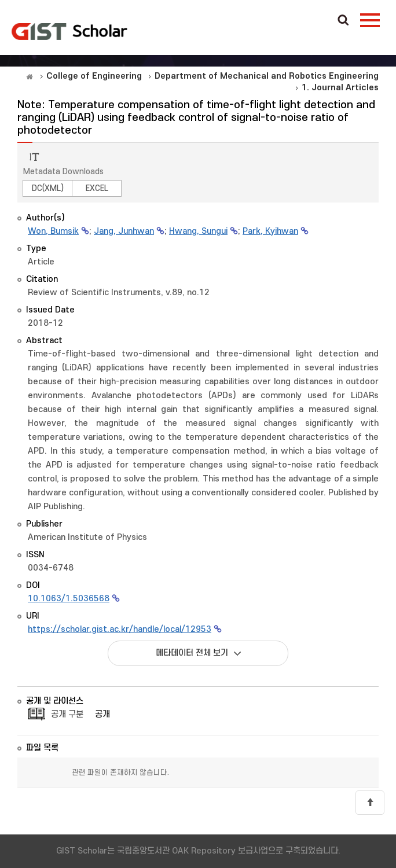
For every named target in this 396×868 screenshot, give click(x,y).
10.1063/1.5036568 (69, 599)
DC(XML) (48, 188)
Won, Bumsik (53, 231)
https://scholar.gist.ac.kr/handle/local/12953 (120, 629)
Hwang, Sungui (198, 231)
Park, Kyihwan (270, 231)
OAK (69, 31)
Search (343, 21)
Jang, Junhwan (124, 231)
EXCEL (97, 188)
